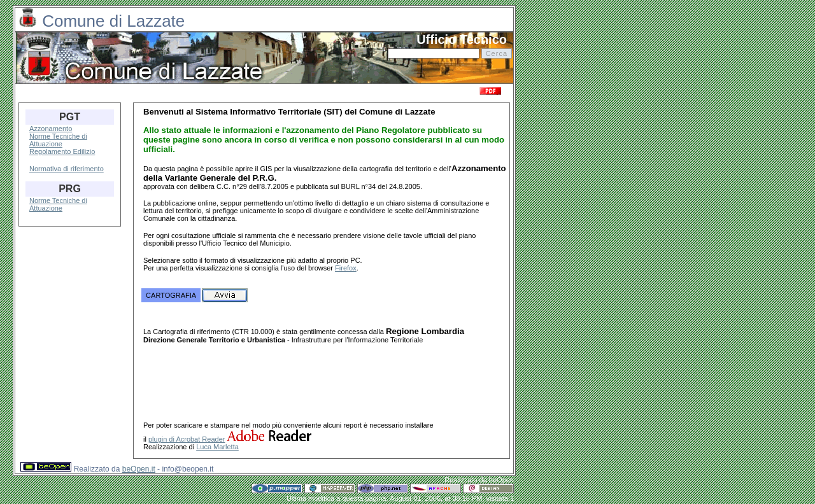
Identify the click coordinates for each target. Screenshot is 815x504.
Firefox (346, 268)
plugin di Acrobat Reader (187, 441)
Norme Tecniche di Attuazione (58, 140)
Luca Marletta (217, 449)
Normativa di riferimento (67, 169)
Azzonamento (51, 129)
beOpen (501, 482)
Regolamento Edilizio (62, 151)
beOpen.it (139, 471)
